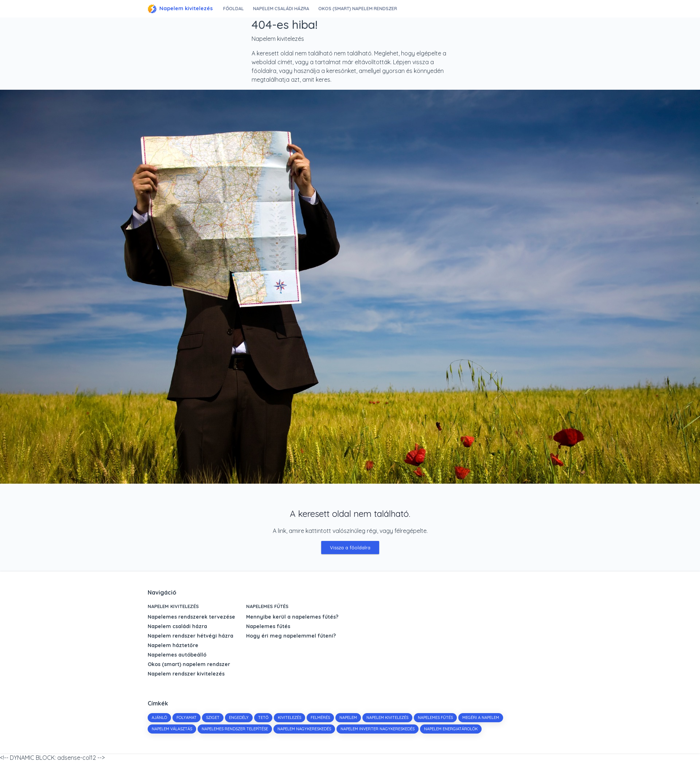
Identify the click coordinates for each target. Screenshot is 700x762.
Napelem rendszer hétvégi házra (190, 636)
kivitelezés (289, 717)
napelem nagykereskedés (304, 729)
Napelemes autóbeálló (177, 655)
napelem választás (172, 729)
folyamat (186, 717)
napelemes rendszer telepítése (235, 729)
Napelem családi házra (282, 9)
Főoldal (234, 9)
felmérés (320, 717)
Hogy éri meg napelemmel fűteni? (291, 636)
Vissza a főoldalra (350, 548)
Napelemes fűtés (267, 606)
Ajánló (159, 717)
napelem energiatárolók (451, 729)
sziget (213, 717)
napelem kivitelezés (387, 717)
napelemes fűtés (435, 717)
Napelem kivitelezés (180, 9)
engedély (239, 717)
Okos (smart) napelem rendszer (359, 9)
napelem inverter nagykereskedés (378, 729)
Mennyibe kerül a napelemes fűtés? (292, 617)
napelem (348, 717)
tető (263, 717)
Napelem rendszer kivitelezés (186, 674)
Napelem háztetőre (173, 645)
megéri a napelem (481, 717)
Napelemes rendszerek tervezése (191, 617)
